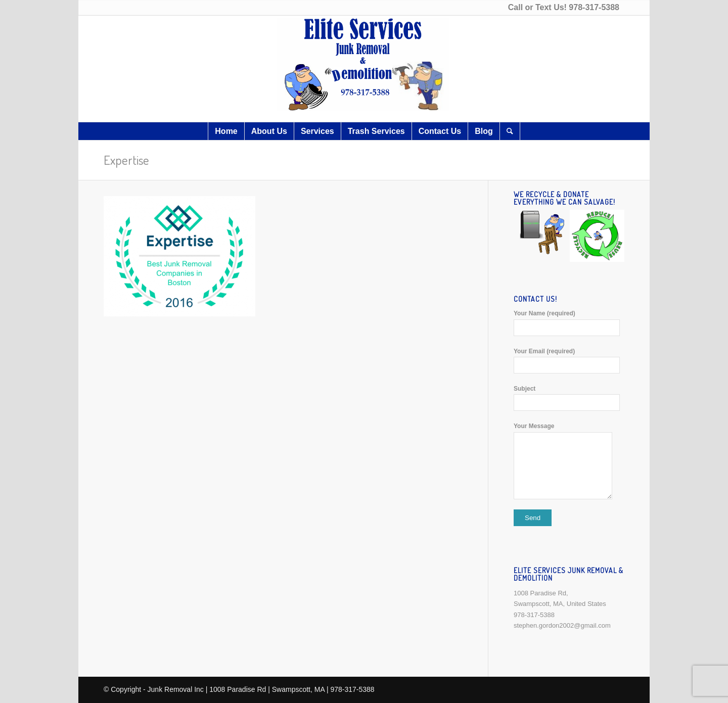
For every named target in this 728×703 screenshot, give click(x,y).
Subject (569, 398)
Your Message (569, 461)
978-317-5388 (594, 7)
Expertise (126, 160)
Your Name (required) (569, 323)
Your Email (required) (569, 361)
